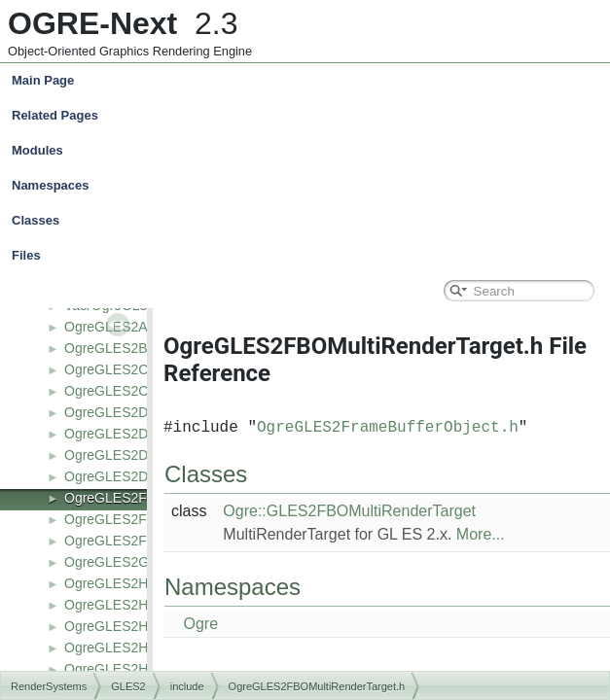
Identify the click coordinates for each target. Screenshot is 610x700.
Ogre (200, 624)
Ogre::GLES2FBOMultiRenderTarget (349, 511)
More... (481, 534)
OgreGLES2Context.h (130, 391)
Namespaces (309, 186)
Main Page (43, 80)
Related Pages (55, 115)
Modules (37, 150)
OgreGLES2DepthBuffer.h (143, 434)
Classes (309, 221)
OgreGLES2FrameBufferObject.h (388, 428)
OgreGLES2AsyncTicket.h (144, 327)
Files (309, 256)
